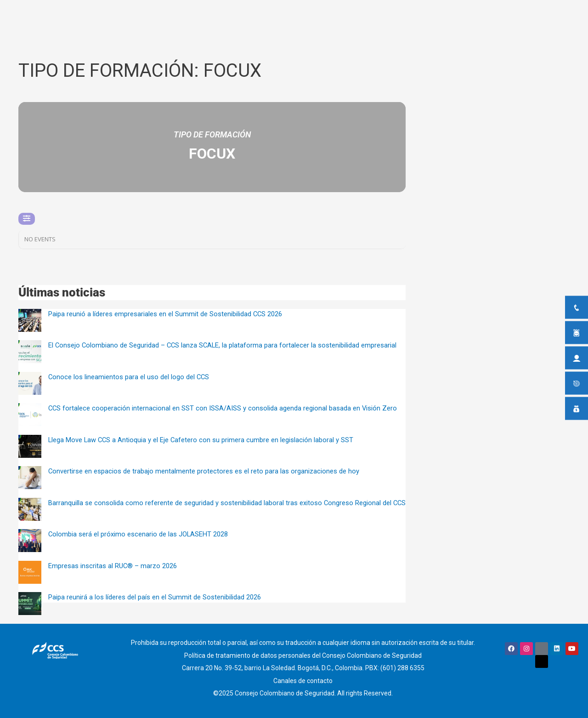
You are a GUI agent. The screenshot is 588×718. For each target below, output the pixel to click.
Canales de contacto (303, 678)
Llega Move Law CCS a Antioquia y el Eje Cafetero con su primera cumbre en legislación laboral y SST (202, 440)
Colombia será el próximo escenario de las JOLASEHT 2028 (139, 534)
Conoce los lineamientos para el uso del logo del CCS (129, 377)
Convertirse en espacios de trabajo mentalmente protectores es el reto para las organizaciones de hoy (204, 471)
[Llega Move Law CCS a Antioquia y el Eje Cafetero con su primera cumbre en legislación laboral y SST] (30, 446)
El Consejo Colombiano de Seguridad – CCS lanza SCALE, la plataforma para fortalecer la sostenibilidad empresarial (224, 345)
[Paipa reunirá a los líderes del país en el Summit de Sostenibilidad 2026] (30, 604)
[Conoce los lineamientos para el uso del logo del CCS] (30, 383)
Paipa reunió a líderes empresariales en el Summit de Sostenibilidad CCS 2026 (166, 314)
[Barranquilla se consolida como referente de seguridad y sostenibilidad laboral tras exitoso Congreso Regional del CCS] (30, 509)
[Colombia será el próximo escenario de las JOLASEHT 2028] (30, 541)
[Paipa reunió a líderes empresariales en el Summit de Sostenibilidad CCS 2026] (30, 320)
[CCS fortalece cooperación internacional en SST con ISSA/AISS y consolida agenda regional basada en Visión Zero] (30, 415)
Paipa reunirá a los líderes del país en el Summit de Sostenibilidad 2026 (155, 597)
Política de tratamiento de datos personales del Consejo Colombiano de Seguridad (303, 655)
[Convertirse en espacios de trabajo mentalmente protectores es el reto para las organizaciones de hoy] (30, 478)
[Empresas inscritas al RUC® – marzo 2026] (30, 572)
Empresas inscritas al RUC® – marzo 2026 (113, 566)
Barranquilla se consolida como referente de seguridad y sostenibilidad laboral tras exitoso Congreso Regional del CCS (228, 503)
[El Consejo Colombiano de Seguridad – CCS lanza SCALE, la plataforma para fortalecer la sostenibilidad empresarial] (30, 352)
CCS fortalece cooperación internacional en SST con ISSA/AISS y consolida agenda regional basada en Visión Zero (223, 408)
